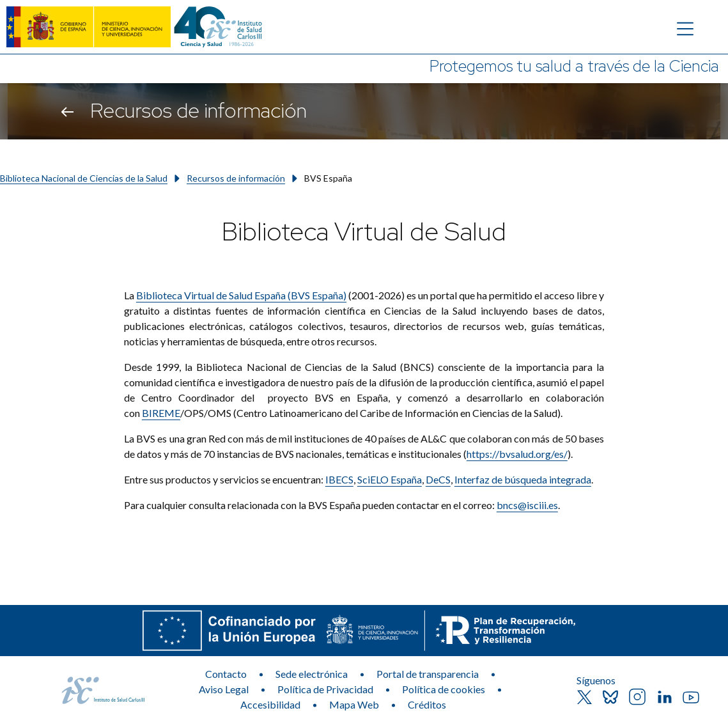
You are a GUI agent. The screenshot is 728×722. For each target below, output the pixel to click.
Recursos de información (236, 178)
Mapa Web (354, 704)
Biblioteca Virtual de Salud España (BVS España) (241, 295)
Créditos (427, 704)
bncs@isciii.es (527, 505)
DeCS (438, 479)
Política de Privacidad (325, 689)
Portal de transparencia (428, 674)
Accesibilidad (270, 704)
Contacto (226, 674)
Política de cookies (444, 689)
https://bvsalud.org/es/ (517, 454)
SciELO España (390, 479)
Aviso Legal (224, 689)
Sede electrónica (312, 674)
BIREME (161, 413)
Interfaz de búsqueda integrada (523, 479)
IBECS (339, 479)
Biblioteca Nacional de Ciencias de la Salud (84, 178)
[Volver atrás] (67, 111)
